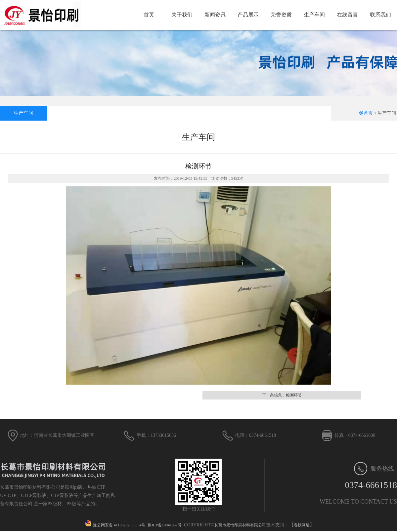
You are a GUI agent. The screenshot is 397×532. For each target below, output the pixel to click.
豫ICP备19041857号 (165, 525)
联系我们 (380, 15)
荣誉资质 (281, 15)
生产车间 (314, 15)
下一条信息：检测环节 (282, 395)
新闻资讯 (215, 15)
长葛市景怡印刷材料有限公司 (240, 525)
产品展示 (248, 15)
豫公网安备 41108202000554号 (119, 525)
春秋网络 (302, 525)
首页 (149, 15)
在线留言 (347, 15)
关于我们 (182, 15)
